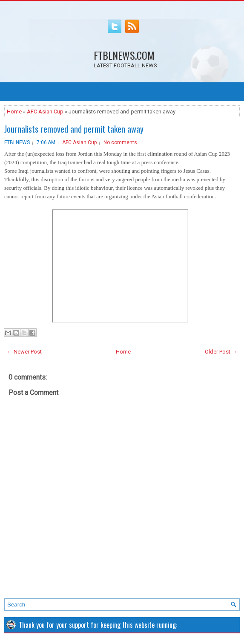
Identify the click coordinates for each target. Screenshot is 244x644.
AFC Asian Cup (45, 112)
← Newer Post (24, 352)
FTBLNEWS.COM (124, 55)
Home (14, 112)
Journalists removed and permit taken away (74, 129)
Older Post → (221, 352)
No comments (120, 142)
